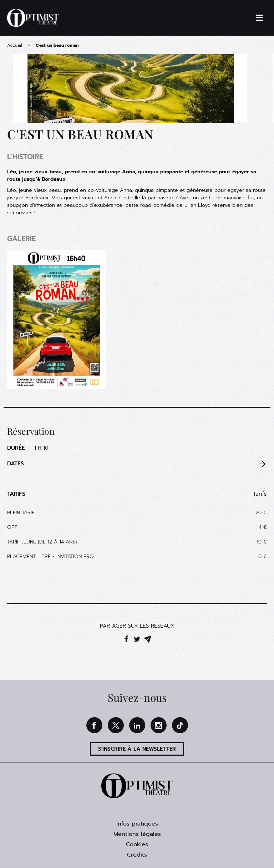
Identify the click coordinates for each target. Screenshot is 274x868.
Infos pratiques (137, 824)
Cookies (137, 844)
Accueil (15, 45)
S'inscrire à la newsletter (137, 749)
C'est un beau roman (57, 45)
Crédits (137, 855)
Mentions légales (137, 834)
